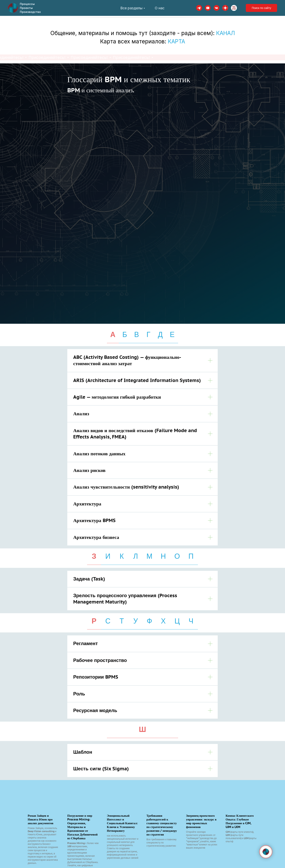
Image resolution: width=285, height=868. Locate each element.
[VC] (234, 8)
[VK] (217, 8)
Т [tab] (122, 621)
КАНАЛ (226, 33)
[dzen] (225, 8)
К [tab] (122, 556)
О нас (160, 8)
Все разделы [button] (131, 8)
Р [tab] (94, 621)
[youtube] (208, 8)
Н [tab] (163, 556)
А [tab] (113, 334)
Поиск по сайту (261, 8)
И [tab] (108, 556)
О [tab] (177, 556)
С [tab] (108, 621)
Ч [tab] (191, 621)
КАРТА (176, 41)
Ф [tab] (149, 621)
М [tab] (149, 556)
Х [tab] (163, 621)
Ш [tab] (143, 729)
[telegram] (199, 8)
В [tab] (137, 334)
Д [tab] (160, 334)
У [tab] (136, 621)
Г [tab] (148, 334)
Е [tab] (172, 334)
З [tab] (94, 556)
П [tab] (191, 556)
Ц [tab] (177, 621)
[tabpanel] (142, 447)
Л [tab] (136, 556)
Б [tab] (125, 334)
